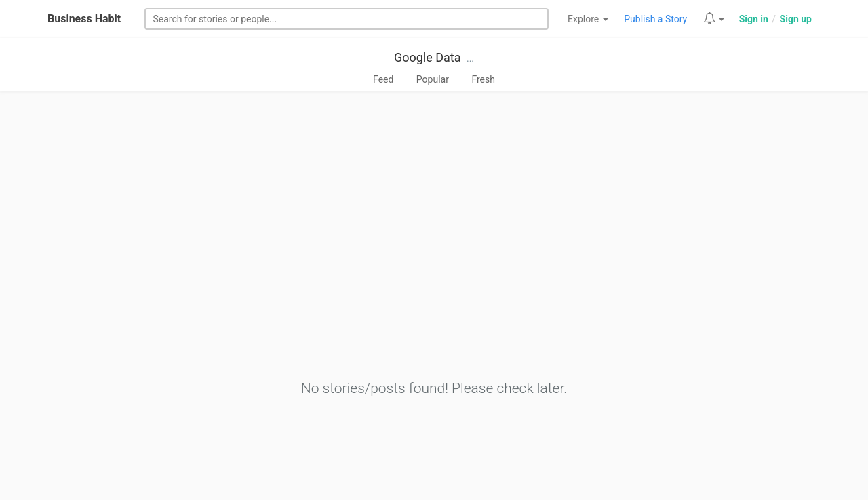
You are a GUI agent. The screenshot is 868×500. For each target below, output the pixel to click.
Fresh (483, 79)
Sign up (796, 19)
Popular (433, 79)
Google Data (428, 57)
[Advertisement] (434, 201)
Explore (588, 19)
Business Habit (84, 19)
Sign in (754, 19)
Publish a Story (655, 19)
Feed (383, 79)
